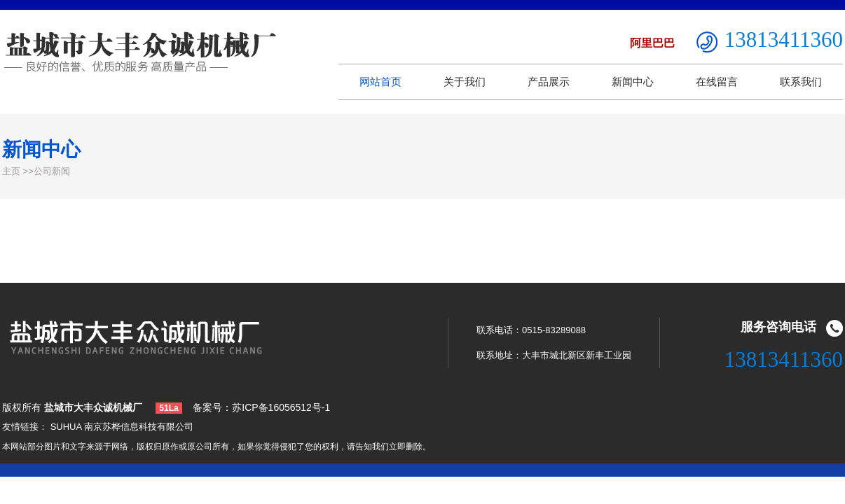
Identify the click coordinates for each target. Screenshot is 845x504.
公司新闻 (52, 171)
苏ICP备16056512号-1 (281, 407)
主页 (11, 171)
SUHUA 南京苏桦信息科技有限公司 (122, 427)
